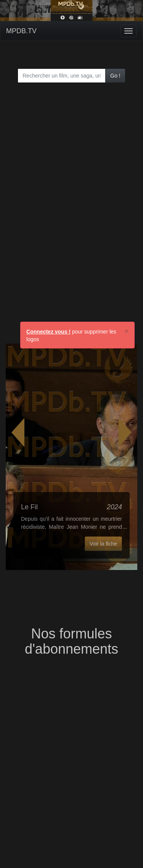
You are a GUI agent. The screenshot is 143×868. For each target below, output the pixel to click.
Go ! (115, 76)
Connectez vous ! (48, 332)
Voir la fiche (103, 544)
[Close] (127, 331)
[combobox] (62, 76)
